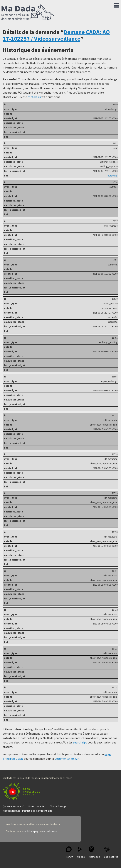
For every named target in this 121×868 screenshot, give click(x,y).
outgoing (112, 176)
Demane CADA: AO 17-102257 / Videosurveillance (56, 35)
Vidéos (81, 852)
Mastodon (94, 852)
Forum (70, 852)
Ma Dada (28, 13)
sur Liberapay (31, 831)
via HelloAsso (50, 831)
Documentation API (67, 759)
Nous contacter (37, 806)
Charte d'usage (58, 806)
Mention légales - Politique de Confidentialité (28, 811)
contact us (34, 97)
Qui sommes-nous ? (14, 806)
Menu (116, 4)
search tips (80, 742)
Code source (111, 852)
